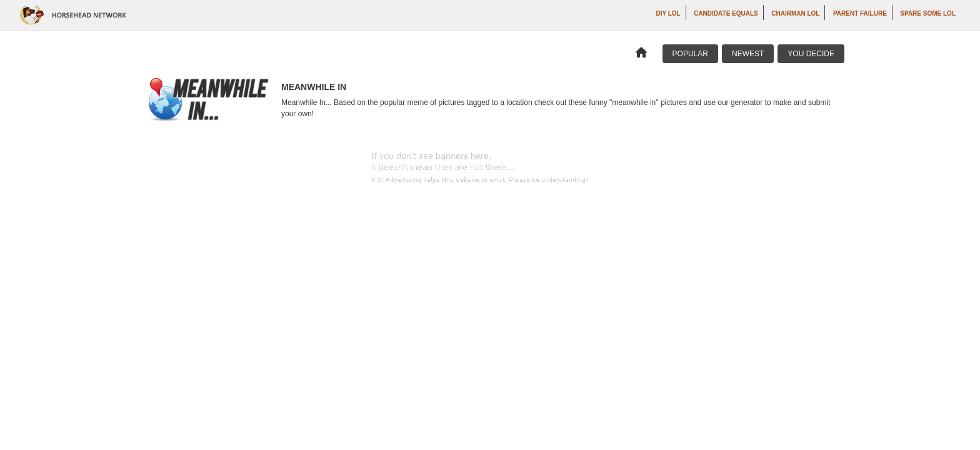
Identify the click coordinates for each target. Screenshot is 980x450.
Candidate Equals (726, 13)
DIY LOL (668, 13)
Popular (690, 54)
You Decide (811, 54)
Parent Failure (860, 13)
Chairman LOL (795, 13)
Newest (748, 54)
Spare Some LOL (928, 13)
